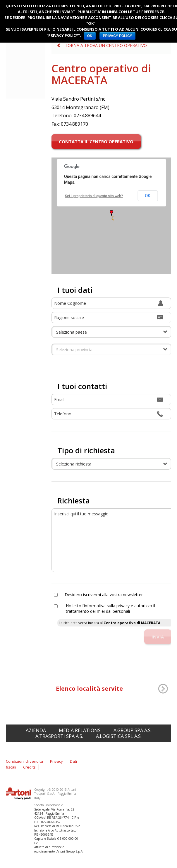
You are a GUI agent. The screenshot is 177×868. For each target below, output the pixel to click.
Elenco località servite (89, 688)
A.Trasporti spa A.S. (59, 736)
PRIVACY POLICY (117, 36)
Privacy (56, 761)
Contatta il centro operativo (96, 141)
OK (90, 36)
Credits (29, 767)
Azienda (36, 730)
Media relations (80, 730)
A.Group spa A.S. (133, 730)
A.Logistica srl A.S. (119, 736)
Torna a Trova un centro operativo (106, 45)
